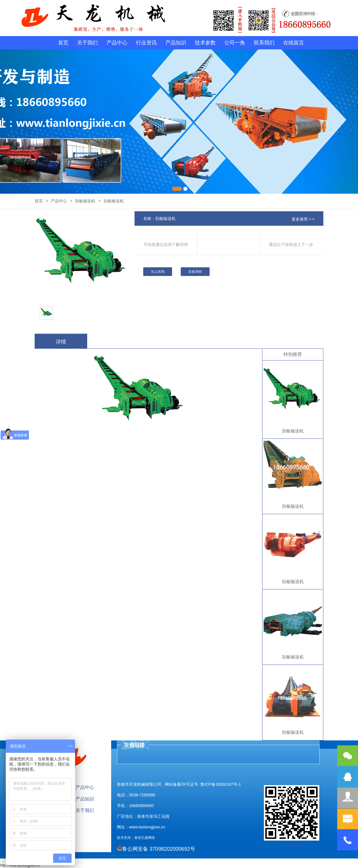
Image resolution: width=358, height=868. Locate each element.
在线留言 (294, 43)
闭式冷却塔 (172, 856)
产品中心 (117, 43)
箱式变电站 (174, 856)
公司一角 (235, 43)
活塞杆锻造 (112, 856)
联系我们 (264, 43)
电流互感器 (114, 856)
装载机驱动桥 (115, 856)
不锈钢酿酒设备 (125, 856)
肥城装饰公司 (133, 856)
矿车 (105, 856)
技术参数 (205, 43)
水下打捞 (118, 856)
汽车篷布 (163, 856)
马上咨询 (158, 272)
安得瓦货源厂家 (180, 856)
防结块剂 (134, 856)
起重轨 (111, 856)
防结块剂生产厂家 (177, 856)
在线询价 (195, 272)
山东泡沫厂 (135, 856)
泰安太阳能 (128, 856)
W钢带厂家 (169, 856)
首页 (63, 43)
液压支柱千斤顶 (120, 856)
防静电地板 (123, 856)
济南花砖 (82, 855)
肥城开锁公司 (131, 856)
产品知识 (176, 43)
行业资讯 (146, 43)
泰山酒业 (107, 856)
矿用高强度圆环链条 (104, 856)
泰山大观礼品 (182, 856)
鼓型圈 (109, 856)
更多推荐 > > (303, 219)
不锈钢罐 (165, 856)
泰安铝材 (96, 855)
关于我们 (87, 43)
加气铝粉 (167, 856)
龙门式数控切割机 (160, 856)
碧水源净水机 (147, 856)
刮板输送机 (85, 201)
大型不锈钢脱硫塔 (150, 856)
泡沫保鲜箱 (145, 856)
